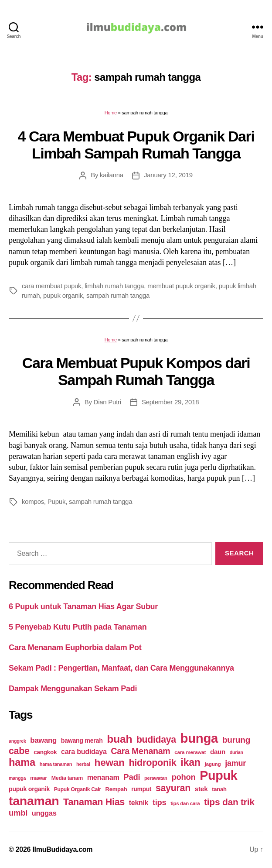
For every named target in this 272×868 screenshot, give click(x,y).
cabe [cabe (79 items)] (19, 751)
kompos (33, 501)
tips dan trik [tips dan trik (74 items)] (229, 802)
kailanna (112, 175)
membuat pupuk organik (181, 286)
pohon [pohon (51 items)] (183, 777)
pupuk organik (63, 295)
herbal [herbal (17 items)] (83, 764)
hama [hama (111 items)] (22, 762)
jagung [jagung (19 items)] (213, 764)
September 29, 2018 (170, 402)
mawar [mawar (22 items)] (39, 778)
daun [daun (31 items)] (218, 752)
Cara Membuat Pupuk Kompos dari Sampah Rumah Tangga (136, 371)
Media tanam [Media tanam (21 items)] (67, 778)
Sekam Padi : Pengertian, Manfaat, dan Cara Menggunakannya (121, 668)
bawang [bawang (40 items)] (43, 740)
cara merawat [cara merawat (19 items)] (190, 752)
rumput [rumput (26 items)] (141, 789)
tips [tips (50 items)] (159, 802)
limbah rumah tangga (114, 286)
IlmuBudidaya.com (62, 849)
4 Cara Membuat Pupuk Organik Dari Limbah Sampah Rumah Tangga (136, 145)
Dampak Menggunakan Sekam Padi (73, 689)
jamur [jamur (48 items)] (235, 763)
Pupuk (56, 501)
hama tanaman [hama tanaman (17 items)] (56, 764)
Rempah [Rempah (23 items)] (116, 789)
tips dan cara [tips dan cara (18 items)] (185, 803)
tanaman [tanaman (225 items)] (34, 801)
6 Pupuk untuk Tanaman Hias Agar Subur (83, 606)
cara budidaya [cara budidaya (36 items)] (84, 751)
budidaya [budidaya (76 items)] (156, 739)
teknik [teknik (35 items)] (139, 803)
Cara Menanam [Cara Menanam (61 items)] (140, 751)
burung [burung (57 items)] (236, 740)
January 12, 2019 (168, 175)
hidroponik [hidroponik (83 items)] (152, 763)
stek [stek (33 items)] (201, 789)
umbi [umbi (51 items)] (18, 813)
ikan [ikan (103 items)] (190, 762)
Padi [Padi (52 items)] (132, 777)
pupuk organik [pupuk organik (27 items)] (29, 789)
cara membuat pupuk (51, 286)
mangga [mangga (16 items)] (17, 778)
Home (111, 113)
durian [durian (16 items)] (236, 752)
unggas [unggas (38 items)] (44, 813)
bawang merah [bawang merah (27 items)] (82, 741)
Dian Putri (107, 402)
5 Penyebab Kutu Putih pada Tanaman (78, 627)
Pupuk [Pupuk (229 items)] (218, 775)
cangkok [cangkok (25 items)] (45, 752)
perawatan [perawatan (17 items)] (156, 778)
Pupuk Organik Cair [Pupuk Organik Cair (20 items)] (78, 789)
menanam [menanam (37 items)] (103, 777)
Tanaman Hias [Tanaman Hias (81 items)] (94, 802)
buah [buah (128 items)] (119, 739)
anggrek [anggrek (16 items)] (17, 741)
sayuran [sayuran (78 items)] (173, 788)
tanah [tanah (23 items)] (219, 789)
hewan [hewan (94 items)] (110, 763)
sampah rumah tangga (118, 295)
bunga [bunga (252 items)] (199, 738)
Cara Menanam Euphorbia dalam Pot (75, 648)
